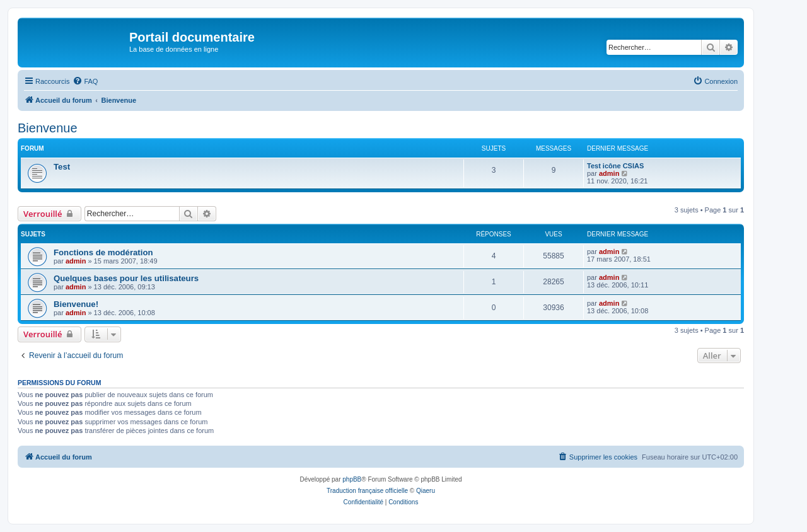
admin (609, 173)
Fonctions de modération (103, 252)
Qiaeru (426, 491)
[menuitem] (85, 81)
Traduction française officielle (367, 491)
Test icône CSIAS (615, 166)
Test (62, 167)
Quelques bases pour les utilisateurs (126, 278)
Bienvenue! (76, 304)
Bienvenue (48, 128)
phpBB (352, 479)
